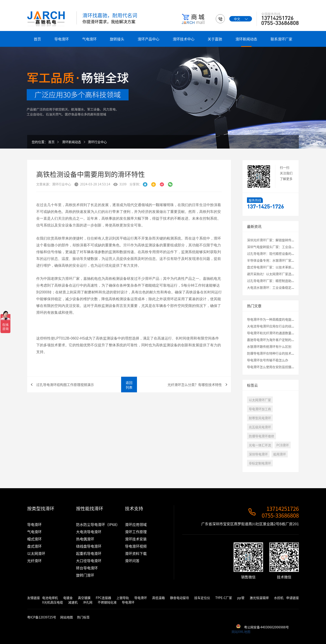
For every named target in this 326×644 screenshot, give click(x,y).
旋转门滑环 (85, 575)
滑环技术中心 (184, 39)
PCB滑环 (283, 445)
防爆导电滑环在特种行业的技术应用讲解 (276, 353)
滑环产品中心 (149, 39)
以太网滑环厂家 (260, 400)
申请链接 (292, 598)
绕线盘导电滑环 (89, 546)
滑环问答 (132, 561)
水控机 (279, 598)
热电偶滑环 (85, 539)
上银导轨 (123, 598)
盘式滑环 (34, 546)
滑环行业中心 (97, 142)
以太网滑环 (36, 553)
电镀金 (68, 598)
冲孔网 (88, 602)
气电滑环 (89, 39)
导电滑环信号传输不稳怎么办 (268, 360)
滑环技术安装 (136, 539)
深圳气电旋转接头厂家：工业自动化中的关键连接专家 (285, 247)
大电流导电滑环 (89, 532)
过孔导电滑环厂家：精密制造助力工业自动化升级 (282, 281)
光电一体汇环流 (260, 445)
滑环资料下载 (136, 553)
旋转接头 (117, 39)
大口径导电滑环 (89, 561)
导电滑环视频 (136, 546)
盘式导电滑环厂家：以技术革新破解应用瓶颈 (279, 267)
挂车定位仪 (202, 598)
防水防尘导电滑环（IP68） (98, 524)
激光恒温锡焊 (259, 598)
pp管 (241, 598)
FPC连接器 (103, 598)
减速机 (73, 602)
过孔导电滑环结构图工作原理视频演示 (65, 385)
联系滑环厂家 (281, 39)
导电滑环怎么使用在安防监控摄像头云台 (276, 367)
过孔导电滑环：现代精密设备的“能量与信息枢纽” (283, 253)
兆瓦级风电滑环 (260, 427)
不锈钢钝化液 (107, 602)
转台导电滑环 (87, 568)
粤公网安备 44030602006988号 (266, 627)
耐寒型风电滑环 (260, 418)
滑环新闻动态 (246, 39)
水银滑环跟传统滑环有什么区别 (269, 346)
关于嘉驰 (215, 39)
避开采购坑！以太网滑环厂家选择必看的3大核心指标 (284, 274)
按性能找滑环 (90, 508)
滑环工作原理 (136, 532)
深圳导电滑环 (258, 454)
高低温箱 (158, 598)
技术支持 (134, 508)
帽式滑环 (34, 539)
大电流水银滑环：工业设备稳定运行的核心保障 (280, 287)
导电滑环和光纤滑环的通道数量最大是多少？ (279, 333)
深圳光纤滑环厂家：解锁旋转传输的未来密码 (279, 240)
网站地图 (67, 617)
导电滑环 (62, 39)
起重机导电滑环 (89, 553)
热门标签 (83, 617)
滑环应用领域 (136, 524)
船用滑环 (280, 454)
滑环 (127, 258)
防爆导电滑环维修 (261, 436)
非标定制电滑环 (260, 463)
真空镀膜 (84, 598)
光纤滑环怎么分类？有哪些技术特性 (195, 385)
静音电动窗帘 (180, 598)
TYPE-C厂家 (224, 598)
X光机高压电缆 (53, 602)
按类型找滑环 (41, 508)
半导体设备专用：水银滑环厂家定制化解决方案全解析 (285, 260)
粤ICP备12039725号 (42, 617)
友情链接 (34, 598)
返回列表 (129, 385)
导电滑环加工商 (260, 409)
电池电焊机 (50, 598)
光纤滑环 (34, 561)
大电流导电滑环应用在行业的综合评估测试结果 (280, 326)
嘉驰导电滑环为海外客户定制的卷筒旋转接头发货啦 (283, 340)
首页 (37, 39)
